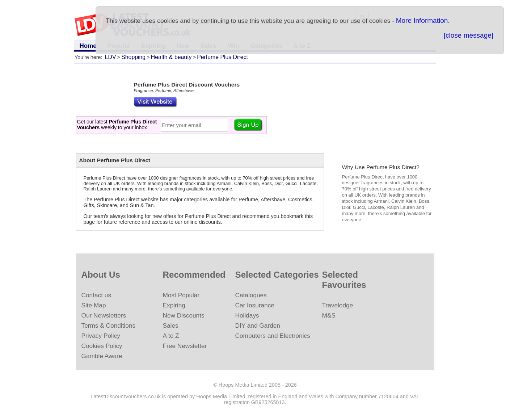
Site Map (94, 305)
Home (88, 46)
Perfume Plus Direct (222, 57)
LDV (111, 57)
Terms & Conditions (109, 325)
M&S (329, 315)
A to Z (171, 336)
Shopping (133, 57)
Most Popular (181, 295)
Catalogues (251, 295)
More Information (422, 20)
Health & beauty (171, 57)
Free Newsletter (185, 346)
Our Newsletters (104, 315)
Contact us (96, 295)
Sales (171, 325)
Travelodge (338, 305)
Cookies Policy (102, 346)
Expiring (174, 305)
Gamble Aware (102, 356)
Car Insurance (255, 305)
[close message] (469, 35)
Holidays (247, 315)
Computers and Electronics (273, 336)
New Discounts (184, 315)
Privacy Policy (101, 336)
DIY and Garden (258, 325)
